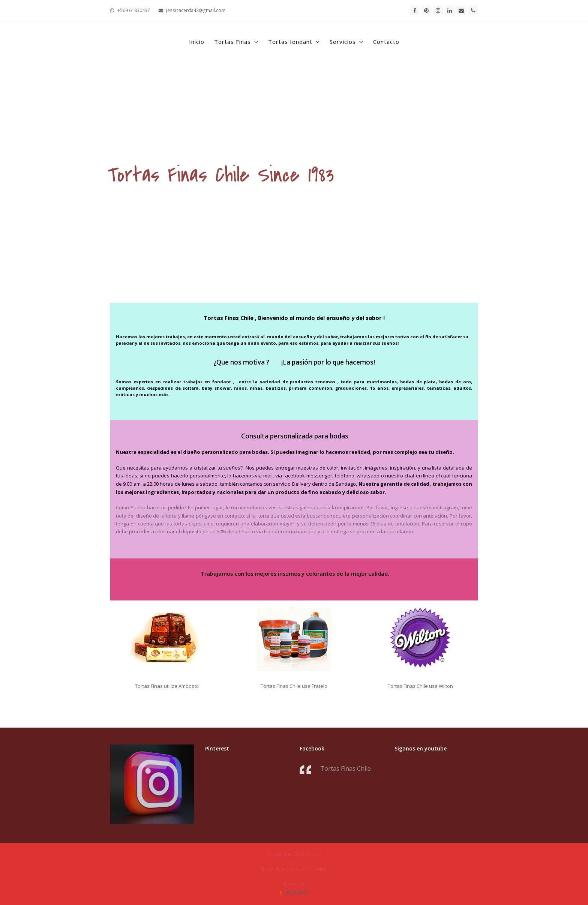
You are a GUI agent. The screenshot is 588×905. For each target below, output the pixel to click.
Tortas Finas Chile (346, 768)
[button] (12, 175)
